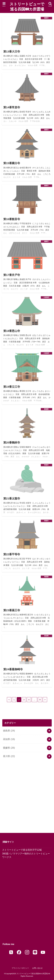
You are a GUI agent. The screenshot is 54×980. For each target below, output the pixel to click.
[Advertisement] (27, 795)
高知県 (9, 739)
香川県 (9, 756)
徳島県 (9, 731)
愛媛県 (9, 748)
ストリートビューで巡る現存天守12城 (22, 850)
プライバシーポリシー (20, 968)
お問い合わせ (37, 968)
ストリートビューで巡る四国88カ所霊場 (27, 6)
